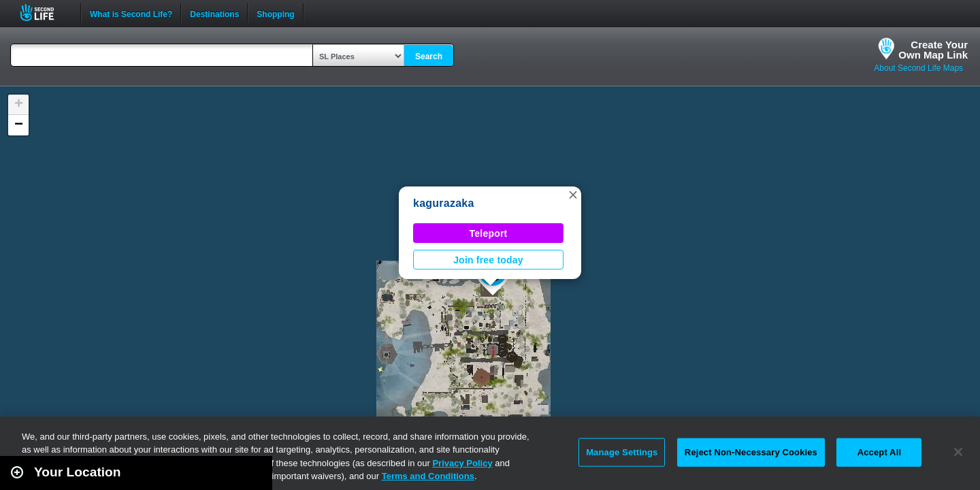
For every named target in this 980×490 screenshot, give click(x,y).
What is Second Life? (131, 13)
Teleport (489, 233)
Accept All (879, 452)
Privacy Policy (462, 463)
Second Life (45, 13)
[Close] (958, 452)
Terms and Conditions (428, 476)
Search (429, 56)
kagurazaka (444, 203)
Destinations (214, 13)
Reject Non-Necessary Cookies (751, 452)
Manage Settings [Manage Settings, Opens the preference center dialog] (622, 452)
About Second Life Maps (918, 68)
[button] (573, 195)
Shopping (275, 13)
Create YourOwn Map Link (933, 50)
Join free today (488, 260)
